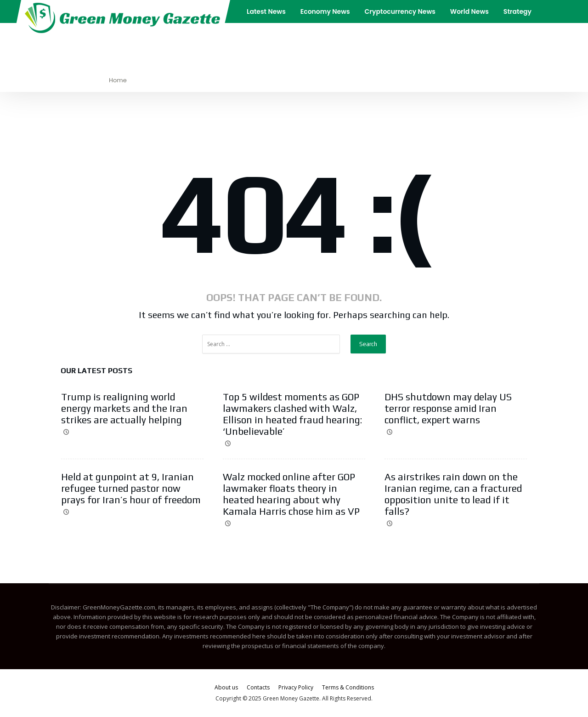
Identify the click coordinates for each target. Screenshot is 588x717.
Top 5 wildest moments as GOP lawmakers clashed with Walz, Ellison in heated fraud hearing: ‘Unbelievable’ (292, 414)
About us (226, 687)
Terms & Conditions (348, 687)
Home (118, 80)
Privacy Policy (296, 687)
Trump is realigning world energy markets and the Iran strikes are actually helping (124, 408)
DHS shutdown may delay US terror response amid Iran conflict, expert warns (448, 408)
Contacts (258, 687)
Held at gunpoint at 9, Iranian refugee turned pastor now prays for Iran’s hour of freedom (131, 488)
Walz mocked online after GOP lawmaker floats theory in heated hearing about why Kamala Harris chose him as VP (291, 494)
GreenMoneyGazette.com (119, 607)
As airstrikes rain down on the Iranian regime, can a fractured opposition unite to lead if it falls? (453, 494)
